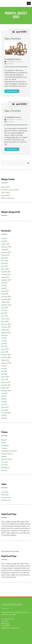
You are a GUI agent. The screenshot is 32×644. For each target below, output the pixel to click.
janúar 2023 (5, 261)
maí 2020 (4, 310)
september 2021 (6, 280)
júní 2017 (4, 396)
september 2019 (6, 333)
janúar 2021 (5, 294)
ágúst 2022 (5, 263)
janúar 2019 (5, 352)
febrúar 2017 (5, 407)
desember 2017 (6, 382)
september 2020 (6, 305)
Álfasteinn (4, 440)
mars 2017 (4, 404)
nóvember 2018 (6, 357)
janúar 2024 (5, 250)
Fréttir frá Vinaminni (7, 454)
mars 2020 (4, 316)
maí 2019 (4, 341)
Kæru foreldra (13, 38)
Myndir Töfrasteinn (7, 459)
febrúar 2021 (5, 291)
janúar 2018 (5, 380)
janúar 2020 (5, 321)
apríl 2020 (4, 313)
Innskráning (5, 492)
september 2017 (6, 391)
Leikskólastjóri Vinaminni (14, 59)
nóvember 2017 (6, 385)
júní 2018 (4, 366)
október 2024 (5, 244)
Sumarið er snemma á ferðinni (10, 190)
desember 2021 (6, 272)
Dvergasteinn (5, 445)
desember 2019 (6, 324)
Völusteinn (4, 470)
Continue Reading (12, 91)
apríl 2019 (4, 344)
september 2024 (6, 247)
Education (4, 448)
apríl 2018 (4, 371)
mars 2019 (4, 346)
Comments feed (6, 497)
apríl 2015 (4, 418)
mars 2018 (4, 374)
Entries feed (5, 495)
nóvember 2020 (6, 299)
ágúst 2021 (4, 283)
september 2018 (6, 363)
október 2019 (5, 330)
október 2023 (5, 255)
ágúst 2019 (4, 335)
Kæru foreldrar (6, 187)
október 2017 (5, 388)
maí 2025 (4, 238)
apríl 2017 (4, 402)
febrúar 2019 (5, 349)
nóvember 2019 (6, 327)
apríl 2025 (4, 241)
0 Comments (10, 64)
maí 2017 (4, 399)
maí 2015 (4, 415)
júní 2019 (4, 338)
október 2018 (5, 360)
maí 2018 (4, 368)
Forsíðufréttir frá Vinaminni (14, 61)
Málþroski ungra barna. (8, 198)
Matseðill (4, 456)
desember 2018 (6, 355)
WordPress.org (6, 500)
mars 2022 (4, 266)
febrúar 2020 (5, 319)
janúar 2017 (5, 410)
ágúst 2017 (4, 393)
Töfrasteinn (5, 465)
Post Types (5, 462)
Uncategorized (5, 468)
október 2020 (5, 302)
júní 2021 (4, 285)
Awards (3, 443)
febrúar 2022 (5, 269)
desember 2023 (6, 252)
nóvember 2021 (6, 274)
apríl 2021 (4, 288)
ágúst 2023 (5, 258)
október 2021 (5, 277)
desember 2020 (6, 297)
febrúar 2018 (5, 377)
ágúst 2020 (5, 308)
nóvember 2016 (6, 413)
